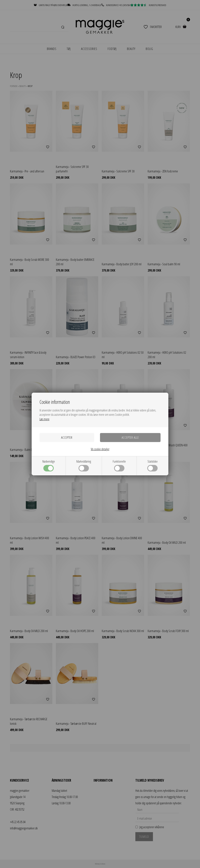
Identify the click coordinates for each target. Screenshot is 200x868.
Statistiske (152, 465)
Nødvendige (49, 465)
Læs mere (44, 419)
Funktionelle (119, 465)
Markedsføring (84, 465)
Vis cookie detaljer (100, 449)
